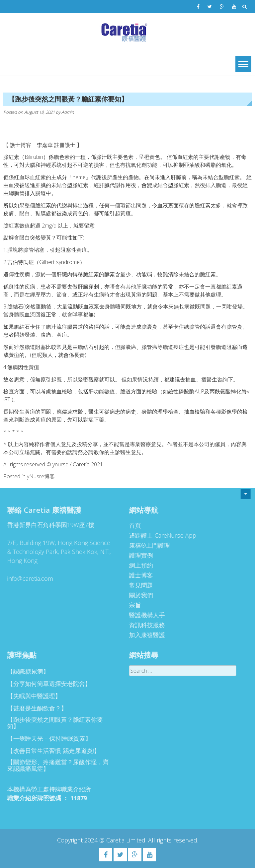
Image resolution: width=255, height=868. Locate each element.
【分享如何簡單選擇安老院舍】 (47, 684)
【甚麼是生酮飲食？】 (35, 708)
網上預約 (139, 565)
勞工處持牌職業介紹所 (59, 789)
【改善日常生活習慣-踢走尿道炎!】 (51, 751)
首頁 (133, 525)
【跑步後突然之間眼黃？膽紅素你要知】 (53, 723)
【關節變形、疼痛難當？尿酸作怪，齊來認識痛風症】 (56, 765)
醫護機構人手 (145, 615)
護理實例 (139, 555)
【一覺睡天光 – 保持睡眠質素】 (47, 738)
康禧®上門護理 (147, 545)
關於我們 (139, 595)
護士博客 (139, 575)
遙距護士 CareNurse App (160, 535)
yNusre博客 (41, 476)
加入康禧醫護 (145, 635)
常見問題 (139, 585)
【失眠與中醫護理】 (32, 696)
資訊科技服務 (145, 625)
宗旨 (133, 605)
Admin (68, 112)
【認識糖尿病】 (26, 671)
